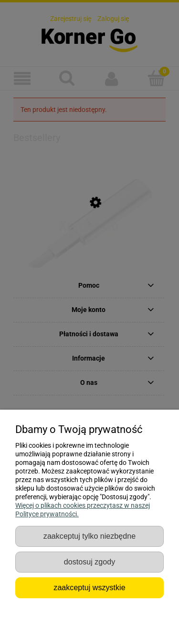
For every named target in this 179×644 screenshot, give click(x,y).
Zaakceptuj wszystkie (89, 587)
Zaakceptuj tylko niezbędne (89, 536)
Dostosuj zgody (89, 562)
